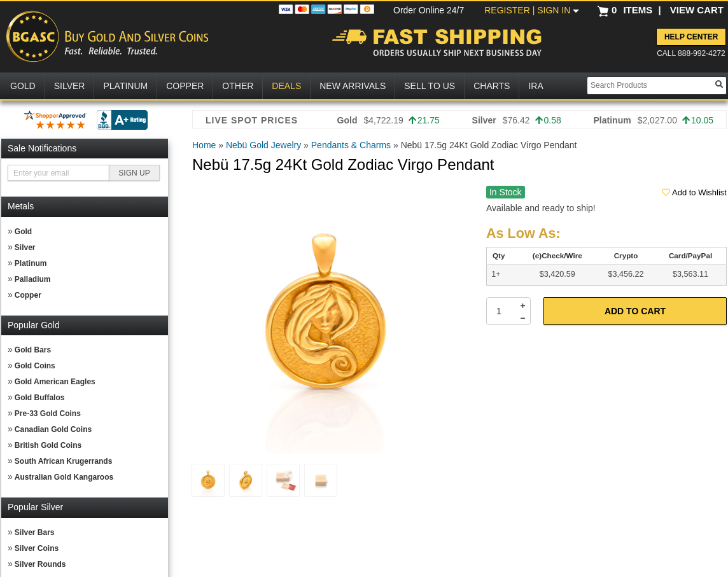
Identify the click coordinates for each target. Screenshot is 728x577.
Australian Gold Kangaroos (64, 477)
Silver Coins (37, 548)
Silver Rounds (40, 564)
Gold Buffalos (40, 398)
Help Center (691, 37)
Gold (23, 232)
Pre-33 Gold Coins (48, 414)
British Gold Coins (48, 445)
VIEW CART (697, 10)
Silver (25, 247)
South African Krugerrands (64, 461)
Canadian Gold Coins (53, 429)
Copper (28, 295)
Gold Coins (35, 366)
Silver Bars (35, 532)
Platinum (31, 263)
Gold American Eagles (55, 382)
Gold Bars (33, 350)
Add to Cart (635, 311)
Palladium (33, 279)
